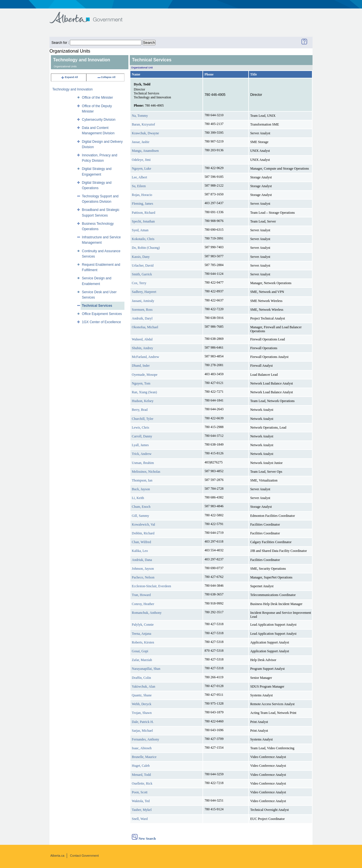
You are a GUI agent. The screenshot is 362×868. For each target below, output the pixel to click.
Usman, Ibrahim (143, 463)
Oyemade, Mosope (145, 375)
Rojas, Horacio (142, 195)
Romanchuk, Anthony (147, 613)
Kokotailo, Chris (143, 239)
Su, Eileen (139, 186)
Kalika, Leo (140, 551)
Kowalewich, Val (143, 524)
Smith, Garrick (142, 274)
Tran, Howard (141, 595)
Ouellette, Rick (142, 783)
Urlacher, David (143, 265)
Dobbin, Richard (143, 533)
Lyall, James (140, 445)
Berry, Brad (140, 410)
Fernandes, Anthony (146, 739)
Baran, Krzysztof (143, 124)
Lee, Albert (139, 177)
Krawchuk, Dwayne (145, 133)
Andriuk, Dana (142, 560)
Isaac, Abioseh (142, 748)
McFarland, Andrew (146, 357)
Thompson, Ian (142, 480)
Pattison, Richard (144, 213)
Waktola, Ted (141, 801)
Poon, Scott (140, 792)
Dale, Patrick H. (143, 722)
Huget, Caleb (141, 766)
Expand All (69, 77)
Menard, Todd (141, 775)
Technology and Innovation (73, 89)
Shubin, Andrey (142, 348)
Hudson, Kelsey (143, 401)
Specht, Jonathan (143, 221)
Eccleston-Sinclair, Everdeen (151, 586)
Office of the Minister (98, 98)
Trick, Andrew (142, 454)
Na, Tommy (140, 116)
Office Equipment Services (102, 314)
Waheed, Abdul (142, 339)
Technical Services (97, 306)
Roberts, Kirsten (143, 642)
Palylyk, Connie (143, 625)
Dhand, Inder (141, 366)
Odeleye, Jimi (141, 160)
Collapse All (106, 77)
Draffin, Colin (141, 678)
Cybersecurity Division (99, 120)
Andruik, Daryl (142, 318)
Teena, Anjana (141, 634)
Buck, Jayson (141, 489)
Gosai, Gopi (140, 651)
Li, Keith (138, 498)
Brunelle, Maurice (144, 757)
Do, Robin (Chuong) (146, 248)
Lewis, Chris (140, 427)
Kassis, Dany (141, 257)
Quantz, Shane (142, 695)
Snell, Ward (140, 819)
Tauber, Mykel (142, 810)
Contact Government (85, 856)
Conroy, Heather (143, 604)
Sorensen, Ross (142, 310)
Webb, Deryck (142, 704)
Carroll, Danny (142, 436)
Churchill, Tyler (143, 419)
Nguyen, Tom (141, 383)
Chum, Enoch (141, 507)
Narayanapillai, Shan (146, 669)
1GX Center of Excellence (102, 322)
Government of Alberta (91, 15)
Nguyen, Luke (142, 169)
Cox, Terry (139, 283)
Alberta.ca (57, 856)
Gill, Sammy (140, 516)
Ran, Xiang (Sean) (144, 392)
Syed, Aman (140, 230)
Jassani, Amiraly (143, 301)
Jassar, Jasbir (141, 142)
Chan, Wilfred (141, 542)
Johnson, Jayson (143, 569)
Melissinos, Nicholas (146, 472)
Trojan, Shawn (142, 713)
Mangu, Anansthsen (145, 151)
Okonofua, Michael (145, 327)
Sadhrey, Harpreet (144, 292)
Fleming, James (142, 204)
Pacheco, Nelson (143, 577)
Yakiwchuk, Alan (144, 686)
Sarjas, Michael (142, 731)
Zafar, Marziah (142, 660)
